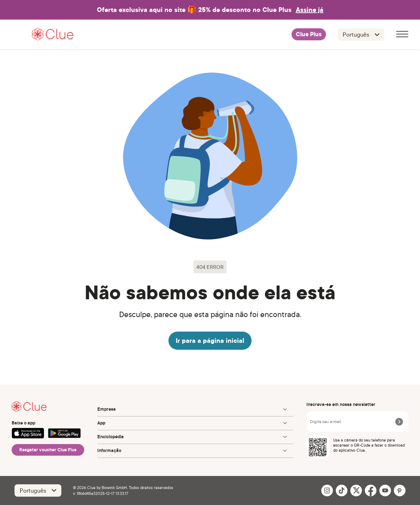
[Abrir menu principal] (402, 35)
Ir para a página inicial (210, 340)
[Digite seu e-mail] (351, 422)
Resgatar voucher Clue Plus (48, 450)
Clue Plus (309, 34)
